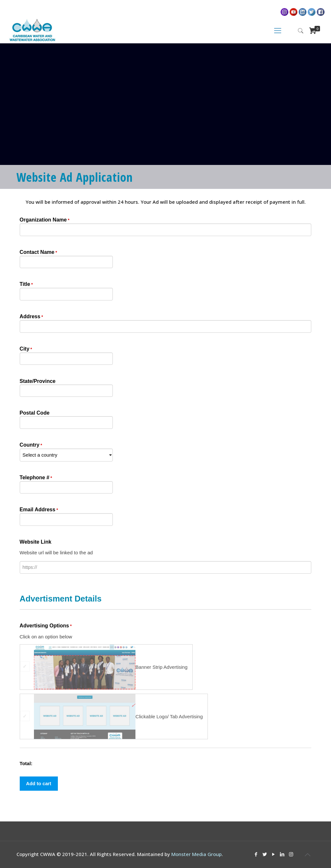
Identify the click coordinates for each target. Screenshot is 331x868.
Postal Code (35, 413)
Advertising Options (46, 626)
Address (31, 317)
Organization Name (45, 220)
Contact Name (38, 253)
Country (31, 445)
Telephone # (36, 478)
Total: (26, 763)
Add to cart (39, 783)
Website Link (36, 542)
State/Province (38, 381)
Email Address (39, 510)
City (26, 349)
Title (26, 285)
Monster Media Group (197, 854)
